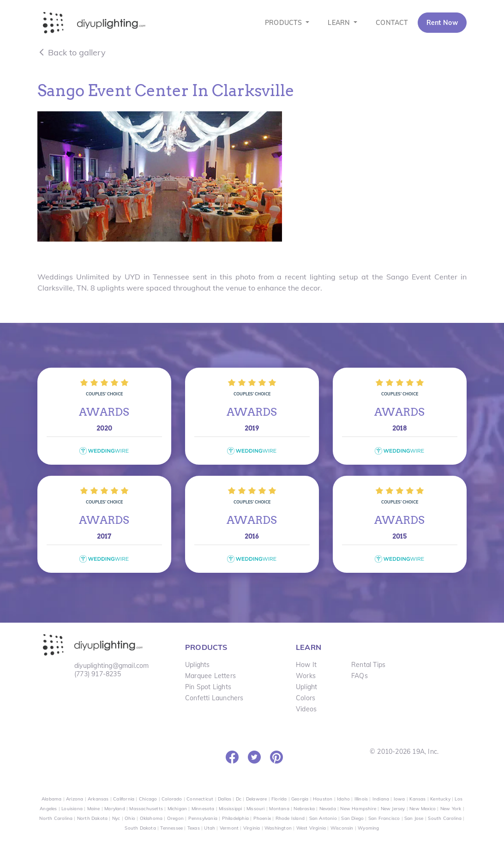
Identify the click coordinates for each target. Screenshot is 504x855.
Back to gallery (72, 52)
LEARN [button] (340, 23)
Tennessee (171, 828)
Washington (278, 828)
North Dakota (92, 818)
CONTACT (392, 23)
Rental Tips (368, 665)
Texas (194, 828)
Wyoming (368, 828)
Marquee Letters (210, 676)
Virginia (252, 828)
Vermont (229, 828)
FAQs (360, 676)
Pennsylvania (203, 818)
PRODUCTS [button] (285, 23)
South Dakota (140, 828)
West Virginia (311, 828)
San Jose (414, 818)
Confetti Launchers (214, 698)
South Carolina (445, 818)
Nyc (116, 818)
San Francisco (384, 818)
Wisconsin (342, 828)
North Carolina (56, 818)
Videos (306, 709)
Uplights (198, 665)
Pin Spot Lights (208, 687)
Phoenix (262, 818)
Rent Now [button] (442, 23)
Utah (210, 828)
